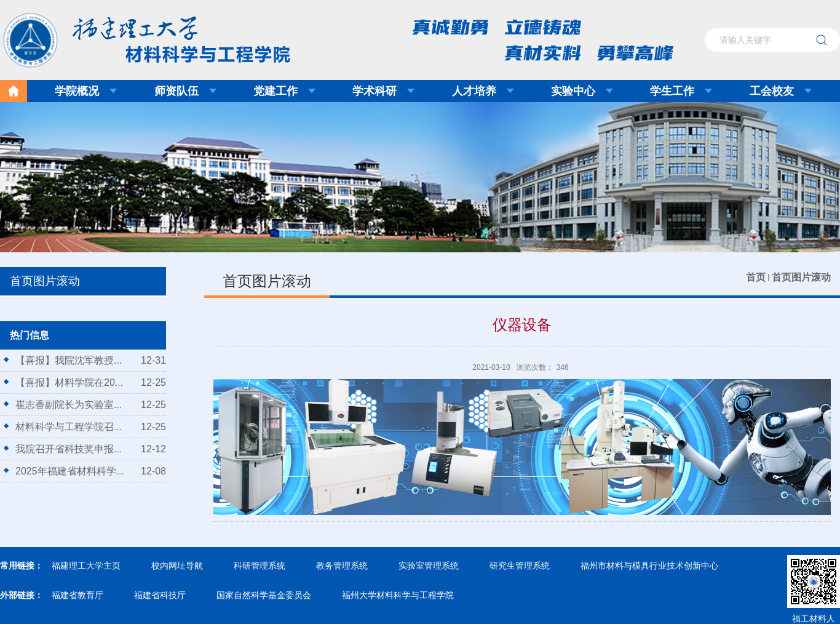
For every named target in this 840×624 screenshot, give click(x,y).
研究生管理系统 (520, 566)
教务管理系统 (342, 566)
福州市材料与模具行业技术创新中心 (649, 566)
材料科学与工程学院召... (69, 427)
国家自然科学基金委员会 (264, 595)
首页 (756, 277)
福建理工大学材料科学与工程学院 (138, 36)
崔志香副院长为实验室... (69, 405)
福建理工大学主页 (86, 566)
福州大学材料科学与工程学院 (398, 595)
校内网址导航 (177, 566)
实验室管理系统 (429, 566)
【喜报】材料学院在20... (69, 382)
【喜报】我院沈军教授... (69, 360)
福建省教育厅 (77, 595)
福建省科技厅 (160, 595)
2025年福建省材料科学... (70, 471)
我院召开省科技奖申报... (69, 449)
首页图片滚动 (801, 277)
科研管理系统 (260, 566)
